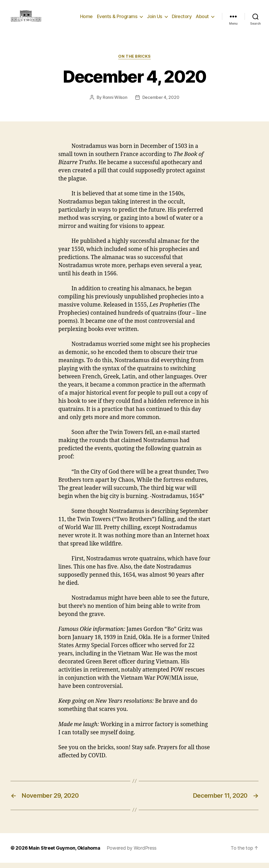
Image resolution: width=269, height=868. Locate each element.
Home (86, 19)
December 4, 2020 (161, 103)
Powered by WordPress (132, 853)
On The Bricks (134, 62)
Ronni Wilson (115, 103)
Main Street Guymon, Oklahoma (64, 853)
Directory (182, 19)
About (202, 19)
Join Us (155, 19)
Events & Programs (117, 19)
